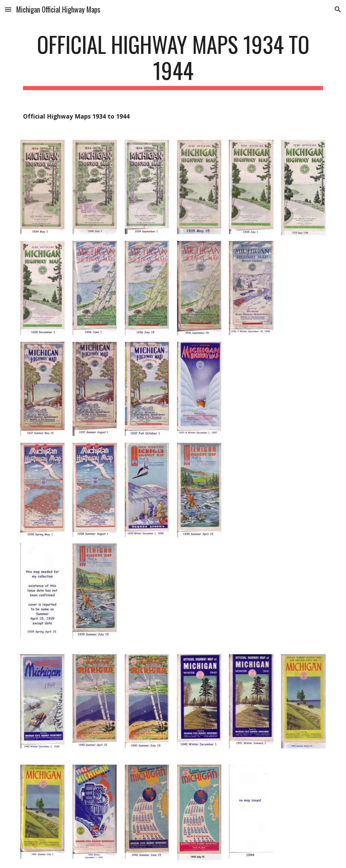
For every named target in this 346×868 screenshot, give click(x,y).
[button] (8, 9)
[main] (173, 61)
